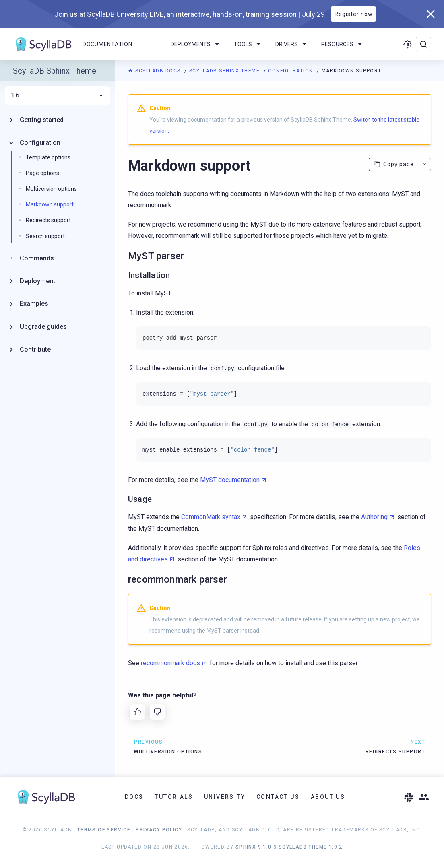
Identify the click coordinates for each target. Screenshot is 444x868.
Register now (354, 14)
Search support (45, 236)
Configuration (291, 71)
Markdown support (50, 204)
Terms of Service (104, 830)
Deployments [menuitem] (196, 44)
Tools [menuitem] (249, 44)
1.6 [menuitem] (58, 95)
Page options (42, 173)
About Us (328, 797)
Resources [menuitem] (343, 44)
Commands (37, 258)
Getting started (42, 120)
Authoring (374, 517)
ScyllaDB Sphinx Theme (225, 71)
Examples (34, 304)
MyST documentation (230, 480)
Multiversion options (51, 189)
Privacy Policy (159, 830)
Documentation (107, 44)
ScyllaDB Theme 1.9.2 (311, 847)
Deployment (37, 281)
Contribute (35, 349)
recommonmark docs (170, 663)
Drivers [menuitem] (292, 44)
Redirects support (48, 220)
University (225, 797)
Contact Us (278, 797)
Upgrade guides (43, 327)
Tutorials (174, 797)
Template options (48, 157)
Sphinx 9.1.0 (254, 847)
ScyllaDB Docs (155, 71)
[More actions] (425, 164)
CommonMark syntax (211, 517)
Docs (134, 797)
